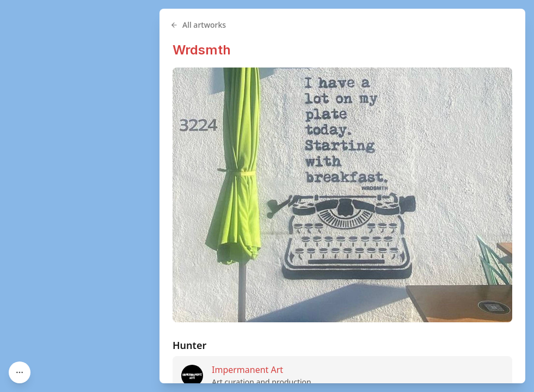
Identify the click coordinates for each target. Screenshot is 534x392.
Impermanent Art (247, 370)
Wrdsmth (202, 50)
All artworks (198, 25)
